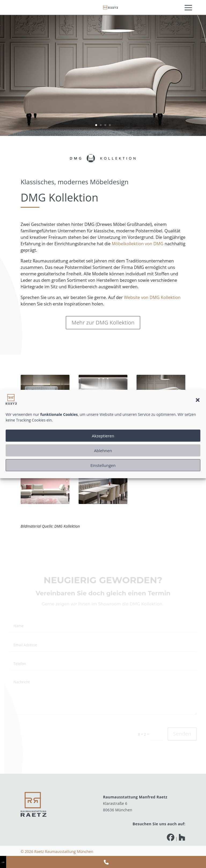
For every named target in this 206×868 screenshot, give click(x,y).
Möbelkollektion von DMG (137, 244)
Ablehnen (103, 451)
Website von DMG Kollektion (152, 297)
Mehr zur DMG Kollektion (103, 322)
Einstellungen (103, 465)
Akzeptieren (103, 436)
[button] (198, 400)
